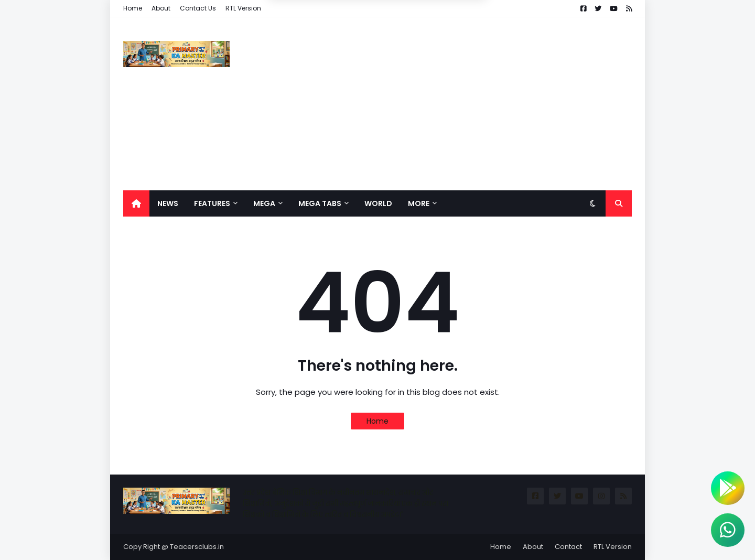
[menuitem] (136, 203)
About (161, 8)
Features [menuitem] (212, 203)
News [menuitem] (168, 203)
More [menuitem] (419, 203)
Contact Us (198, 8)
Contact (568, 547)
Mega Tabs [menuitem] (320, 203)
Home (133, 8)
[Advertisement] (441, 104)
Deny (325, 49)
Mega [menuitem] (264, 203)
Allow (430, 49)
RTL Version (243, 8)
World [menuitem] (378, 203)
